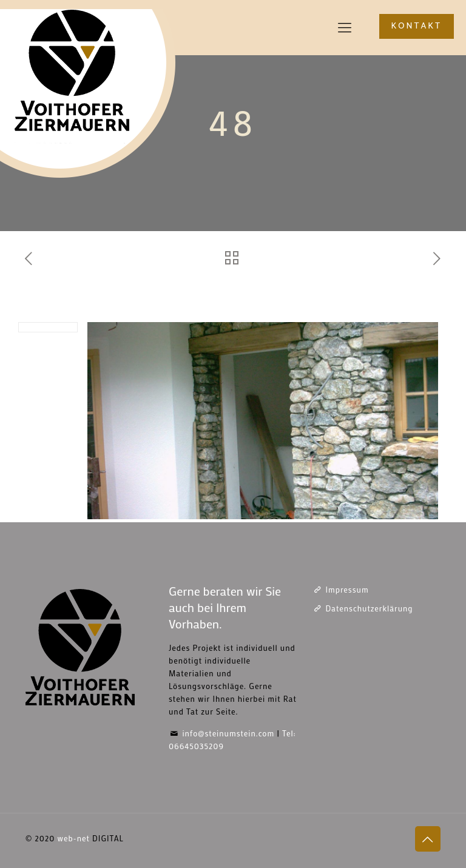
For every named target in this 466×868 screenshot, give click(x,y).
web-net (74, 838)
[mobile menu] (345, 27)
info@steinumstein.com (228, 733)
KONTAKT (417, 26)
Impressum (347, 589)
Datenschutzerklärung (369, 608)
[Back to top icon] (428, 839)
